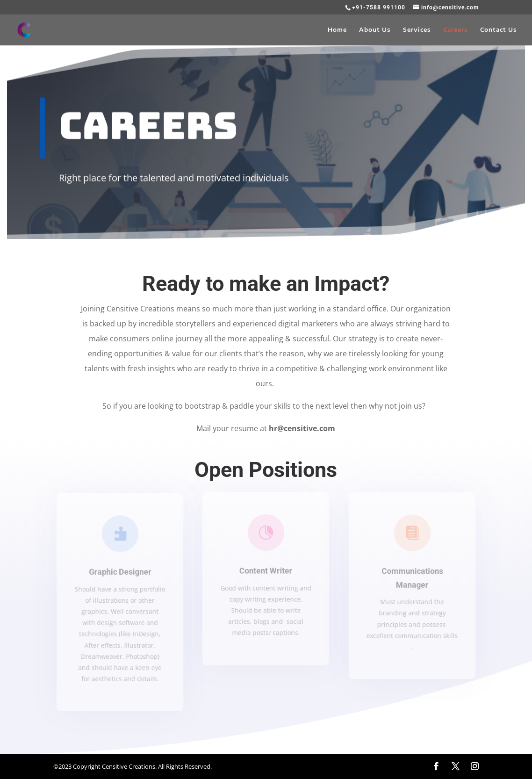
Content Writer (266, 571)
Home (337, 30)
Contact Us (499, 30)
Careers (456, 30)
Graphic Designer (120, 572)
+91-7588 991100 (379, 7)
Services (417, 30)
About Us (375, 30)
